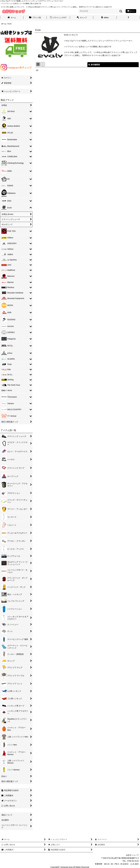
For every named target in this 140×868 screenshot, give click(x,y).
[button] (128, 18)
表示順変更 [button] (94, 65)
